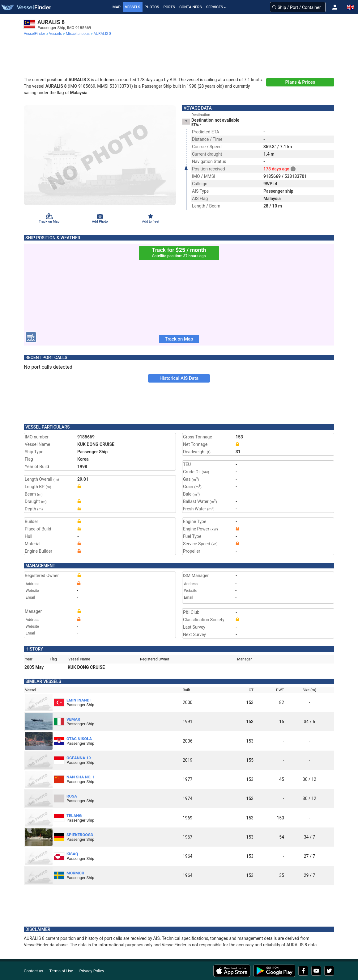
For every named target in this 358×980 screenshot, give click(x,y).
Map (117, 7)
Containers (191, 7)
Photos (152, 7)
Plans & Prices (300, 82)
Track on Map (179, 339)
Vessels (133, 7)
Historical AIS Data (179, 378)
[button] (335, 7)
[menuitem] (35, 34)
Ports (169, 7)
